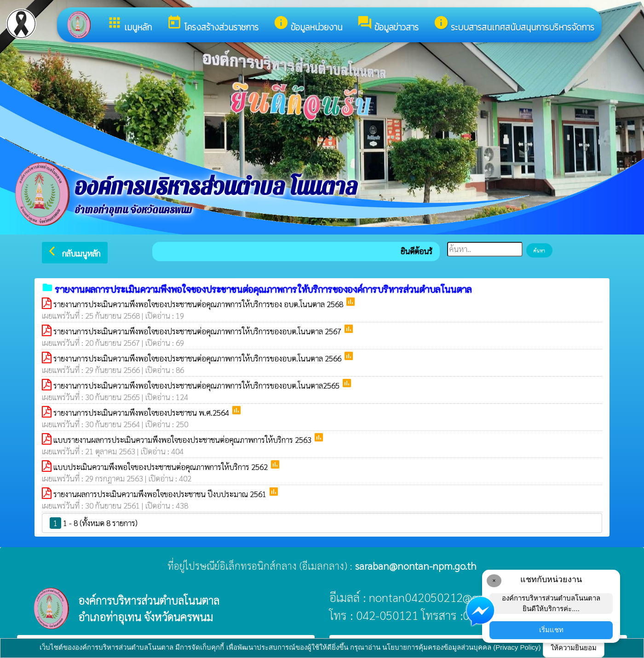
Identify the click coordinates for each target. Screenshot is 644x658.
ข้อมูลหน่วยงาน (308, 24)
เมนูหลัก (129, 24)
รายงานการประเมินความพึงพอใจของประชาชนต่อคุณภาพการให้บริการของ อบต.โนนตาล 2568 (199, 304)
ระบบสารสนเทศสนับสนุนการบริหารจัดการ (514, 24)
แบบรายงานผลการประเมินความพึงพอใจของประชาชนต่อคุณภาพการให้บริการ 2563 (183, 440)
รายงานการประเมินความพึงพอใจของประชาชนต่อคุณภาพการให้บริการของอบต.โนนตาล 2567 (198, 331)
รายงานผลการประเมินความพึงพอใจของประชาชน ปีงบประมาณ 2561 (161, 494)
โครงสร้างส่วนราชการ (213, 24)
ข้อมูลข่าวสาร (388, 24)
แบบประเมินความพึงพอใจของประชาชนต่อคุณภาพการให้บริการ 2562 (161, 467)
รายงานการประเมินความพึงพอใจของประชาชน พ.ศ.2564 (142, 412)
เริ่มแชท (551, 630)
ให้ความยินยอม (574, 648)
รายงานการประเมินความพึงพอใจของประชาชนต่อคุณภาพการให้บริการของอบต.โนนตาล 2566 (198, 358)
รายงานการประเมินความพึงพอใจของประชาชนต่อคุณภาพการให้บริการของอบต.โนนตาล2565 (197, 385)
